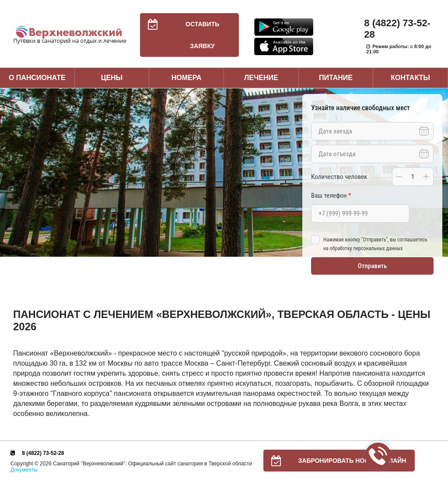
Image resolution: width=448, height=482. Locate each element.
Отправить (373, 266)
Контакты (410, 78)
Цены (112, 78)
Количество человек (339, 177)
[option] (224, 173)
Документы (24, 470)
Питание (336, 78)
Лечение (261, 78)
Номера (187, 78)
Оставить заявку (180, 35)
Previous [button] (9, 172)
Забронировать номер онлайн (335, 461)
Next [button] (439, 172)
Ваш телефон (331, 196)
